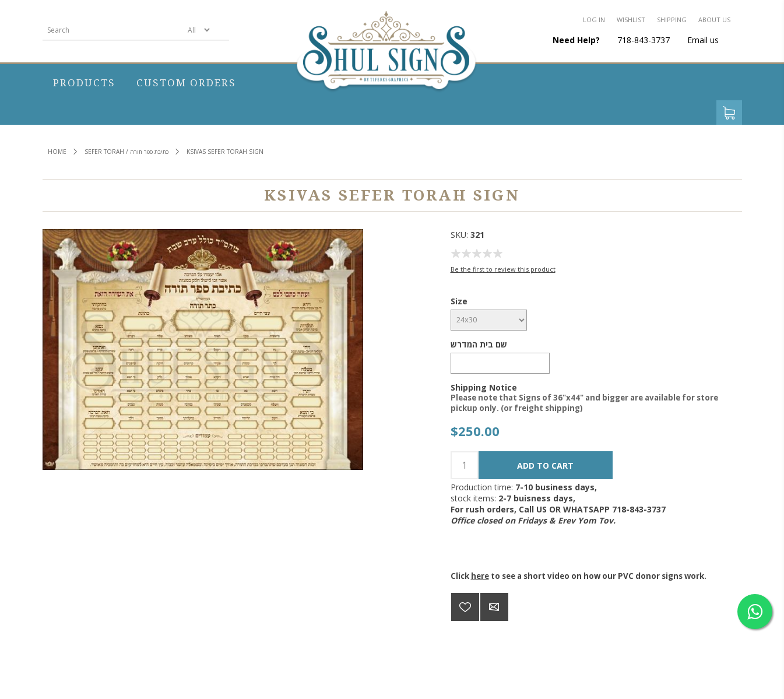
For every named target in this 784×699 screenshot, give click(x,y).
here (480, 576)
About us (714, 20)
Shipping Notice (484, 387)
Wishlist (631, 20)
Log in (594, 20)
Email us (703, 40)
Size (459, 301)
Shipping (672, 20)
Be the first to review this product (503, 269)
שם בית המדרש (479, 344)
